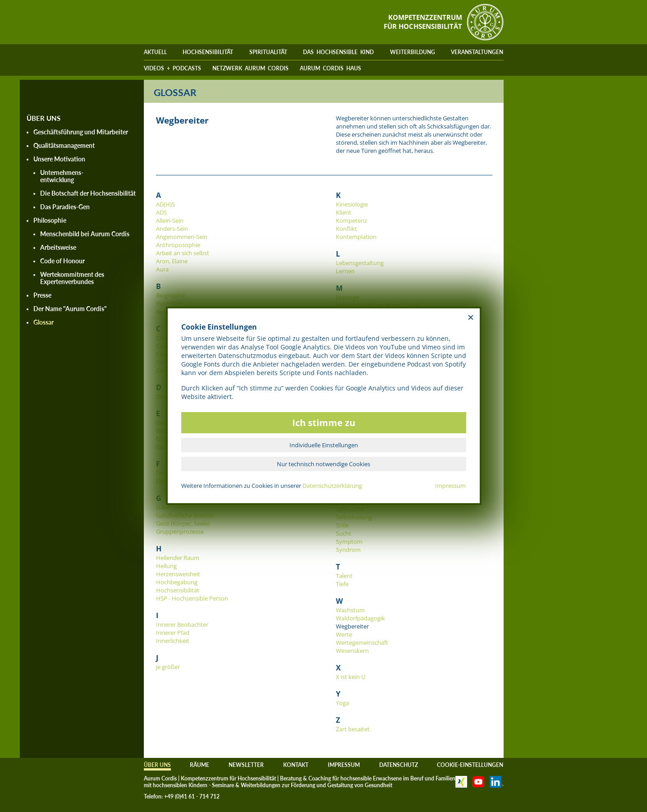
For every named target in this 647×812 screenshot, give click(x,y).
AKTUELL (155, 52)
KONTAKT (296, 765)
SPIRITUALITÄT (268, 52)
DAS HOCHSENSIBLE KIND (338, 52)
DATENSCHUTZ (399, 765)
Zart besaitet (353, 729)
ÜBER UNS (157, 765)
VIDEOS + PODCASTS (172, 68)
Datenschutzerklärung (332, 486)
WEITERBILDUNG (413, 52)
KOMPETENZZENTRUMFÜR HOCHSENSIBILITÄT (423, 22)
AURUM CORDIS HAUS (330, 68)
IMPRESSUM (344, 765)
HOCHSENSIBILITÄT (208, 52)
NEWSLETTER (246, 765)
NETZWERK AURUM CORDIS (250, 68)
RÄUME (200, 765)
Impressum (450, 486)
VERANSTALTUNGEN (477, 52)
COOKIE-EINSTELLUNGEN (470, 765)
